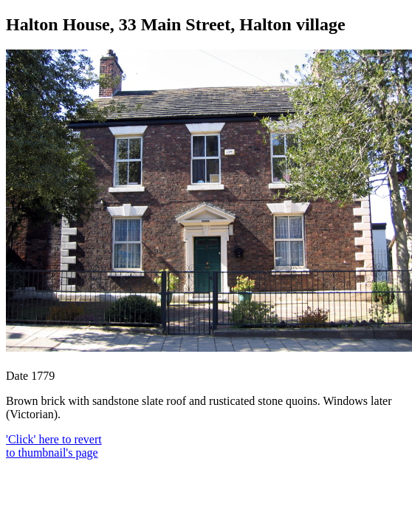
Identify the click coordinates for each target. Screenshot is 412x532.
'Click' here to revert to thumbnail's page (54, 446)
